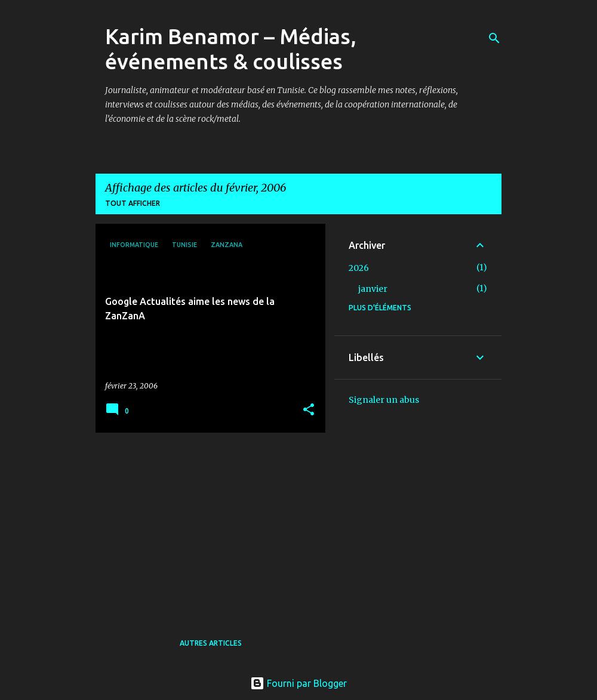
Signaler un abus (384, 400)
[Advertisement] (206, 525)
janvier (373, 289)
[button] (309, 410)
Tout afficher (133, 203)
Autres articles (211, 643)
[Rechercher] (494, 38)
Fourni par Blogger (298, 683)
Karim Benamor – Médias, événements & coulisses (231, 49)
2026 (359, 268)
